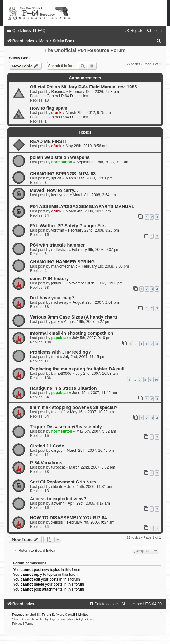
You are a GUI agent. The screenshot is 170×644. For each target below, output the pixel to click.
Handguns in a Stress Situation (63, 388)
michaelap (60, 302)
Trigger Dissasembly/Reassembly (66, 427)
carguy (57, 451)
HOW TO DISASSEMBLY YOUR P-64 (68, 518)
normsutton (62, 162)
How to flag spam (49, 108)
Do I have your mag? (52, 298)
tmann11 (59, 412)
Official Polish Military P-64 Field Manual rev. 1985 (83, 87)
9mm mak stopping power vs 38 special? (74, 407)
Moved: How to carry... (54, 190)
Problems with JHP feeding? (60, 352)
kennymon (60, 195)
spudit (56, 178)
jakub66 (58, 283)
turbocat (58, 467)
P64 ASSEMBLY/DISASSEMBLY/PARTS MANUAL (82, 206)
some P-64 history (49, 279)
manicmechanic (64, 266)
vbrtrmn (58, 230)
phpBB (34, 615)
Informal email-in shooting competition (72, 333)
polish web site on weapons (60, 157)
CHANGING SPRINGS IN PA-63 (63, 174)
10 (156, 380)
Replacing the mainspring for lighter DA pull (77, 369)
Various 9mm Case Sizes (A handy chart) (73, 317)
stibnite (57, 487)
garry (56, 322)
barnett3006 (61, 374)
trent (55, 357)
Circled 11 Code (47, 446)
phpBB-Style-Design (81, 619)
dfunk (57, 113)
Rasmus (58, 92)
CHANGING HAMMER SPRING (62, 262)
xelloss (57, 522)
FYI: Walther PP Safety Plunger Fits (68, 226)
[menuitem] (39, 31)
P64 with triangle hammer (57, 245)
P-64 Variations (46, 463)
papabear (60, 338)
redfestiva (59, 250)
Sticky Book (20, 58)
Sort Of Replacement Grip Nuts (63, 482)
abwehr (58, 503)
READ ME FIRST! (48, 141)
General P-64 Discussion (68, 96)
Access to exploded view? (58, 499)
